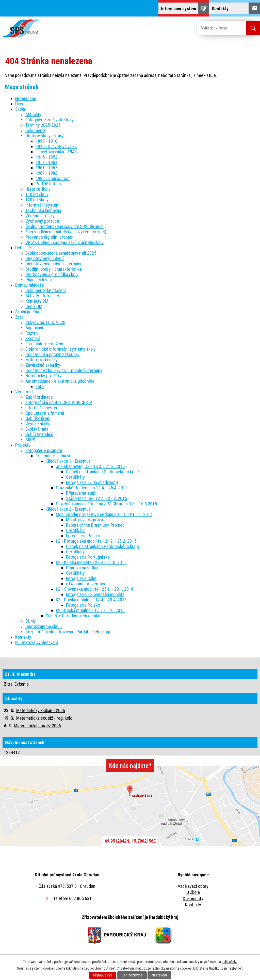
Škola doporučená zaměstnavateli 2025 (61, 253)
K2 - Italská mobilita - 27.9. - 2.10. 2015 (91, 562)
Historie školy (38, 189)
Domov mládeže (30, 285)
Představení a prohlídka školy (52, 274)
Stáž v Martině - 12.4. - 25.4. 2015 (96, 498)
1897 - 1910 (46, 141)
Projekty (23, 445)
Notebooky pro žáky (43, 376)
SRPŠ (30, 440)
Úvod (20, 104)
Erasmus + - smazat (54, 456)
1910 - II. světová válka (56, 146)
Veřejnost (24, 392)
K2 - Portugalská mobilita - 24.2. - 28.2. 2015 (96, 541)
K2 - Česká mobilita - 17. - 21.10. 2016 (90, 610)
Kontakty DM (37, 301)
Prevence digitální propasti (50, 237)
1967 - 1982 (46, 173)
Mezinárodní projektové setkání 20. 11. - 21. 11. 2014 (104, 514)
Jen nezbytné (132, 975)
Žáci (19, 317)
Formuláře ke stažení (44, 344)
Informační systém (42, 205)
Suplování (34, 328)
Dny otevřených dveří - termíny (53, 264)
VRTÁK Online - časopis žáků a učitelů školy (64, 242)
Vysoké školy (37, 424)
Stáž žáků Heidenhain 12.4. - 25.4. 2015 (92, 488)
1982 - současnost (53, 178)
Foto (40, 386)
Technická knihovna (43, 210)
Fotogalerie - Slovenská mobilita (95, 594)
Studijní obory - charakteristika (54, 269)
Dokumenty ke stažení (46, 290)
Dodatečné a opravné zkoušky (52, 354)
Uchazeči (23, 248)
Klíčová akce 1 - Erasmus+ (69, 461)
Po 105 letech (48, 184)
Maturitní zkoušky (42, 360)
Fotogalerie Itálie (81, 578)
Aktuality (33, 114)
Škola (20, 109)
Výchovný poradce (42, 221)
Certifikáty (75, 477)
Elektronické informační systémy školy (61, 349)
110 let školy (37, 194)
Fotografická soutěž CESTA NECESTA (59, 402)
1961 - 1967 (46, 168)
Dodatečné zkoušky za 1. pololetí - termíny (64, 370)
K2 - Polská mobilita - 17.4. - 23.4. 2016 (91, 600)
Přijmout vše (103, 975)
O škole (193, 892)
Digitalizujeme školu (44, 626)
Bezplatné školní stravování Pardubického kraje (68, 632)
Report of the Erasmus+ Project (95, 525)
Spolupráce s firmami (45, 413)
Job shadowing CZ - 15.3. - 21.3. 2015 (90, 466)
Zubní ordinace (39, 397)
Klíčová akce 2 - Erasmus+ (69, 509)
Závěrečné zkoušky (43, 365)
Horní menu (26, 98)
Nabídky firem (38, 418)
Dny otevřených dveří (45, 258)
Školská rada (37, 429)
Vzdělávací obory (193, 886)
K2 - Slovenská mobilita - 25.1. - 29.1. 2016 (95, 589)
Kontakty (23, 637)
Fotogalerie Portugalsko (88, 557)
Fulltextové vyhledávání (37, 642)
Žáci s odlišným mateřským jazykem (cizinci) (66, 232)
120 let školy (37, 200)
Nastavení (159, 975)
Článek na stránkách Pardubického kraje (102, 472)
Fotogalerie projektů (44, 450)
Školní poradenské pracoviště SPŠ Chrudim (64, 226)
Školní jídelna (27, 312)
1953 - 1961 (46, 162)
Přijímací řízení (39, 280)
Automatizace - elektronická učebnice (60, 381)
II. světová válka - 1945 (56, 152)
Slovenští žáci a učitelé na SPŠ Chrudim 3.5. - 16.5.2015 (106, 504)
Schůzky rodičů (39, 434)
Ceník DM (34, 306)
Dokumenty (36, 130)
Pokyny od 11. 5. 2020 (45, 322)
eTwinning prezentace (86, 584)
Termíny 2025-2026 (43, 125)
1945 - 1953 (46, 157)
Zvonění (33, 338)
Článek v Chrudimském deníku (73, 616)
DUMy (31, 621)
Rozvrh (32, 333)
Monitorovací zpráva (84, 520)
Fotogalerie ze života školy (50, 120)
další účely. (229, 962)
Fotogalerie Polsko (83, 536)
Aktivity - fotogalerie (44, 296)
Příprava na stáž (80, 493)
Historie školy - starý (44, 136)
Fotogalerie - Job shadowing (92, 482)
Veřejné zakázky (40, 216)
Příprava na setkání (83, 568)
